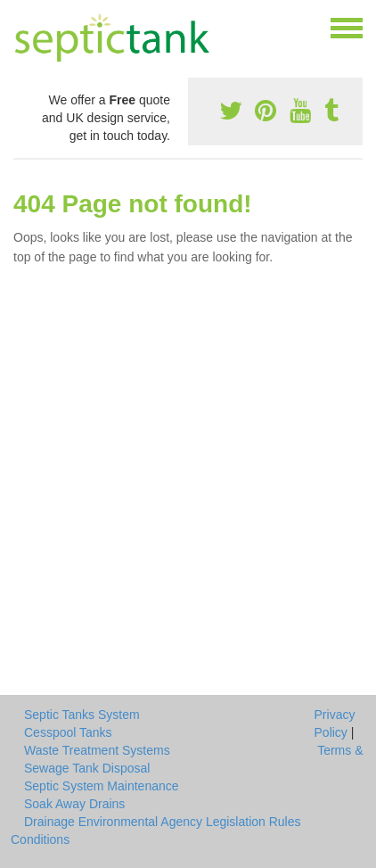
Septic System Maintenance (102, 786)
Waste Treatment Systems (97, 750)
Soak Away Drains (74, 804)
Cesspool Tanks (68, 732)
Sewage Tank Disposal (87, 768)
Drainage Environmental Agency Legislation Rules (163, 822)
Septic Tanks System (82, 715)
